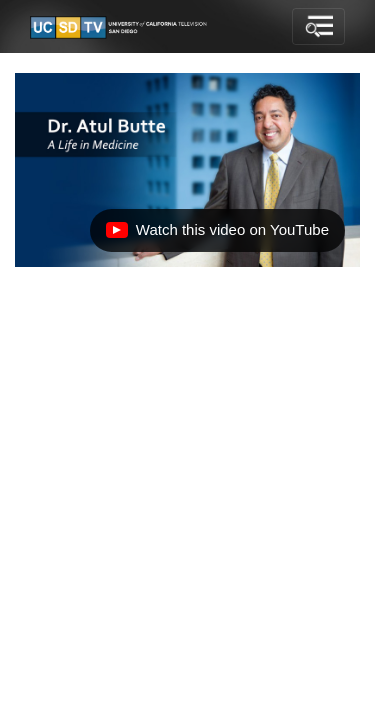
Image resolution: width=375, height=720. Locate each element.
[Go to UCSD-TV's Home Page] (120, 27)
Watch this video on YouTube (217, 235)
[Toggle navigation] (318, 27)
